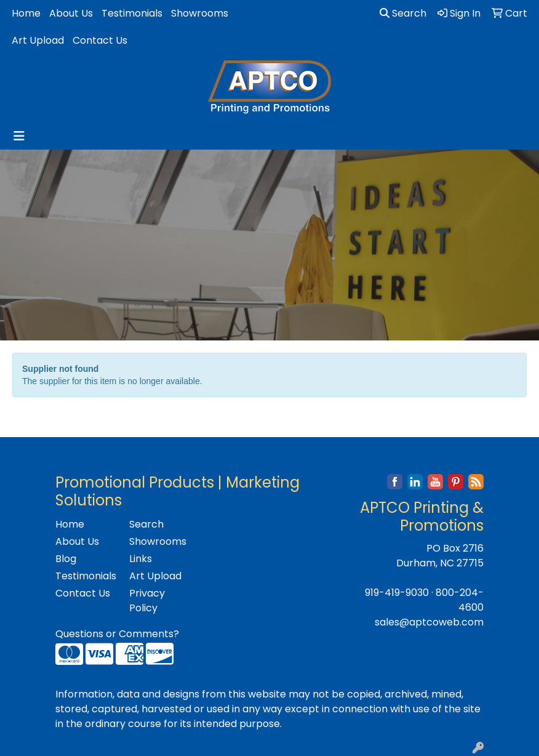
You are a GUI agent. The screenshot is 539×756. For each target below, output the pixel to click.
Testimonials (132, 13)
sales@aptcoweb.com (429, 622)
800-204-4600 (460, 600)
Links (141, 559)
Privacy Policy (147, 601)
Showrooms (200, 13)
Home (26, 13)
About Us (71, 13)
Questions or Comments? (117, 634)
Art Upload (38, 40)
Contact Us (100, 40)
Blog (66, 559)
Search (403, 13)
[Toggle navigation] (19, 136)
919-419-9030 (397, 593)
